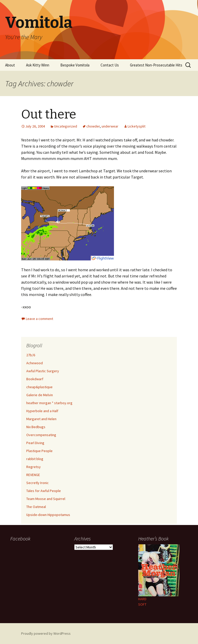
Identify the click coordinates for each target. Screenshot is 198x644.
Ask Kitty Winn (38, 65)
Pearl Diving (35, 443)
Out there (49, 114)
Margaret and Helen (41, 419)
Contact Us (110, 65)
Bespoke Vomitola (75, 65)
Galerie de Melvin (40, 395)
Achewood (35, 363)
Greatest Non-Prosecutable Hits (156, 65)
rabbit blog (35, 459)
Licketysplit (137, 126)
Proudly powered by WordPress (46, 633)
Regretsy (34, 467)
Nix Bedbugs (36, 427)
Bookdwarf (35, 379)
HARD (142, 599)
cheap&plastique (39, 387)
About (10, 65)
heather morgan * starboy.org (49, 403)
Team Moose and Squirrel (46, 499)
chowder (93, 126)
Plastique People (39, 451)
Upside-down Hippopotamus (48, 515)
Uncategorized (66, 126)
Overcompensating (41, 435)
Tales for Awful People (44, 491)
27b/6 (31, 355)
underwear (110, 126)
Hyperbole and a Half (42, 411)
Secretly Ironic (38, 483)
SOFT (142, 604)
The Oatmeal (36, 507)
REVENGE (33, 475)
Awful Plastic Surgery (43, 371)
